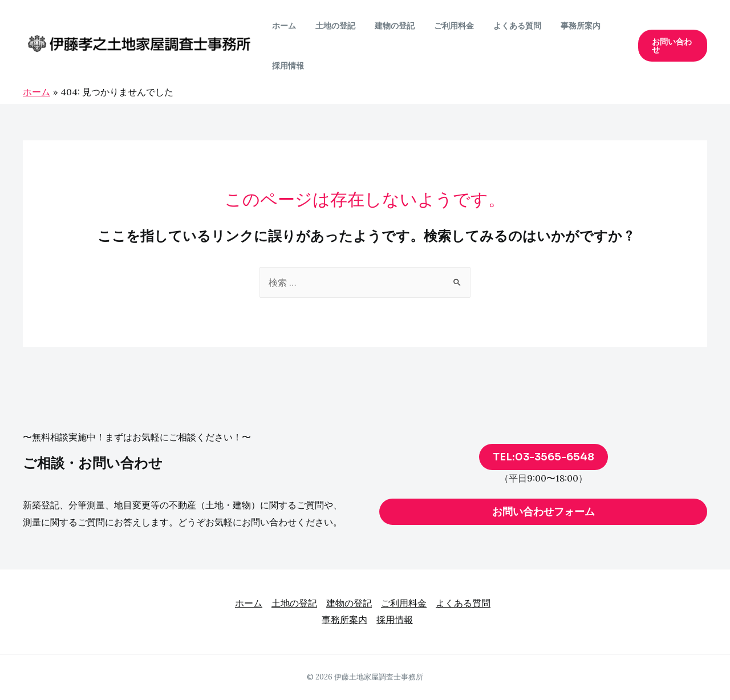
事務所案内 (562, 26)
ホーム (282, 26)
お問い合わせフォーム (544, 512)
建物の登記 (386, 26)
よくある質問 (502, 26)
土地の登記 (330, 26)
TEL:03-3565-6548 (544, 457)
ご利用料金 (442, 26)
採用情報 (286, 66)
